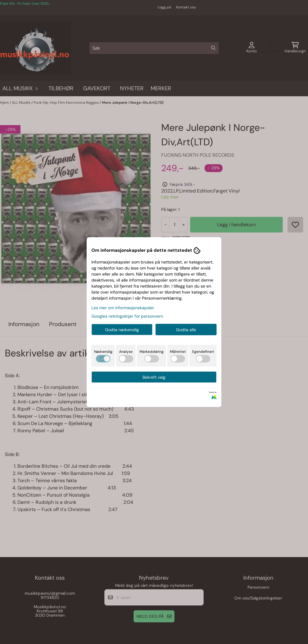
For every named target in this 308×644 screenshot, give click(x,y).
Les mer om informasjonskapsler (123, 307)
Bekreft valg (154, 377)
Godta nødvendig (122, 329)
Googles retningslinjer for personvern (127, 316)
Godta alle (186, 329)
